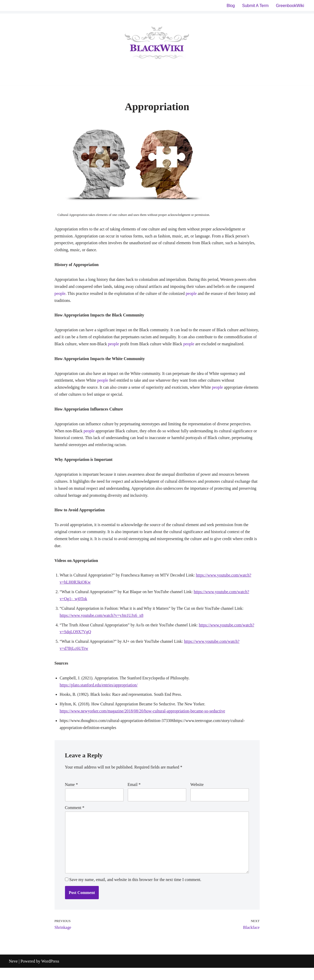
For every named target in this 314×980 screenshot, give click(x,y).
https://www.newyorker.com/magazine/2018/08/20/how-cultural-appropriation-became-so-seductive (143, 723)
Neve (13, 973)
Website (197, 796)
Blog (230, 6)
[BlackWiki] (157, 44)
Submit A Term (255, 6)
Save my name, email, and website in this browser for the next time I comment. (135, 892)
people (60, 294)
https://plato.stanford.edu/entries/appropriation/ (99, 696)
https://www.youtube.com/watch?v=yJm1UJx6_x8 (102, 626)
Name (71, 796)
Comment (75, 819)
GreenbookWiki (290, 6)
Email (134, 796)
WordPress (50, 973)
